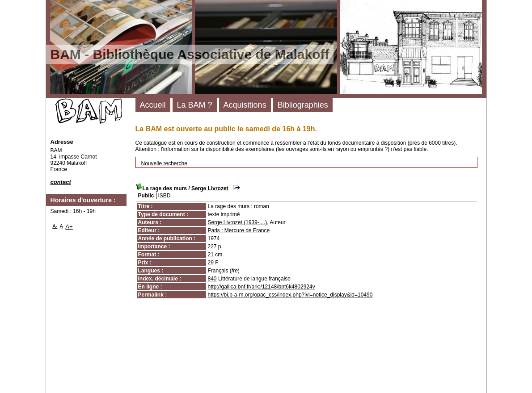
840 (212, 279)
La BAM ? (195, 105)
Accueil (153, 105)
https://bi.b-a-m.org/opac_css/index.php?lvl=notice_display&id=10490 (290, 295)
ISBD (165, 196)
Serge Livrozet (210, 188)
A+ (69, 227)
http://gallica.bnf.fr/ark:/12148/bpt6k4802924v (262, 287)
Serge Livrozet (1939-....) (238, 222)
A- (55, 226)
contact (61, 182)
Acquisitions (245, 105)
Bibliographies (303, 105)
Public (146, 196)
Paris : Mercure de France (239, 230)
